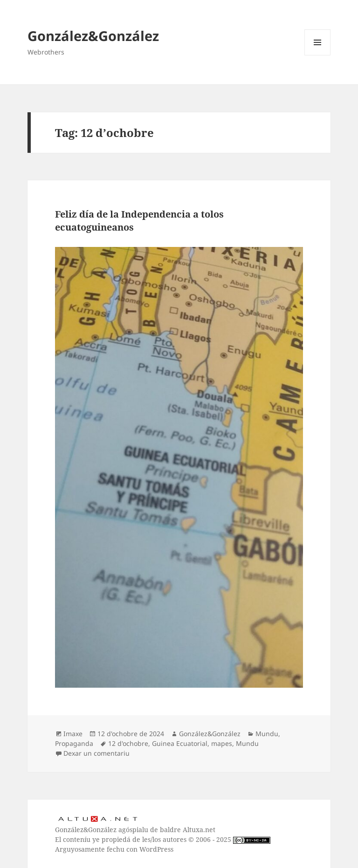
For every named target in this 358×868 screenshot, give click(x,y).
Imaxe (73, 734)
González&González (93, 36)
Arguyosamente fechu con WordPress (114, 849)
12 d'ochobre (128, 743)
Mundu (267, 734)
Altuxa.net (199, 830)
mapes (222, 743)
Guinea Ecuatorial (180, 743)
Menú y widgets (318, 55)
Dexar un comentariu (96, 753)
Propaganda (74, 743)
